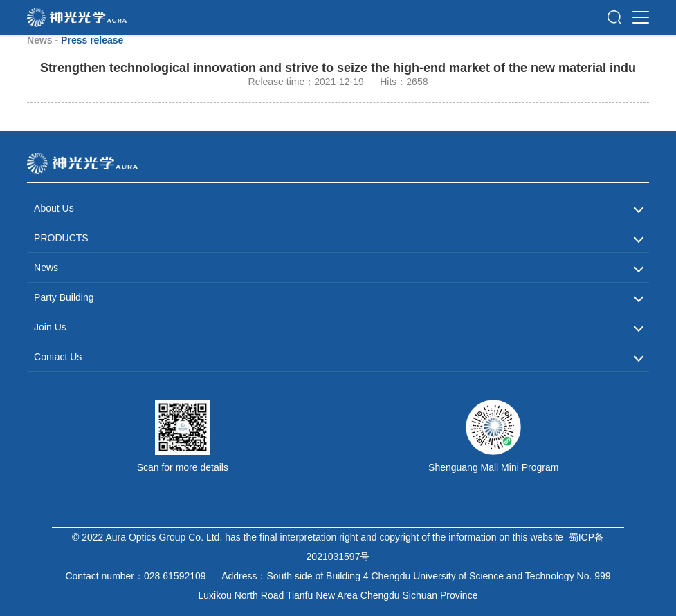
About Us (54, 208)
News (46, 268)
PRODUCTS (61, 238)
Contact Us (58, 357)
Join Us (50, 327)
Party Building (64, 297)
